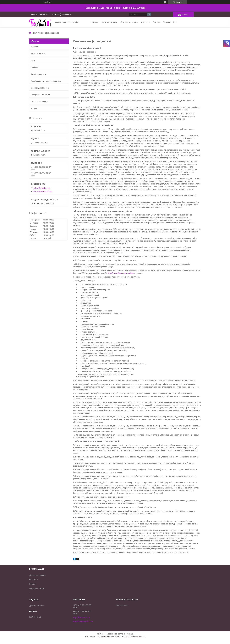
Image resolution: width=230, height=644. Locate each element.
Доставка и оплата (39, 102)
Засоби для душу (38, 74)
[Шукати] (149, 14)
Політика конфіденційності (133, 636)
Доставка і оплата (129, 22)
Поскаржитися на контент (109, 636)
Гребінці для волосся (40, 88)
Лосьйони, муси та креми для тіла (46, 81)
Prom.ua (129, 634)
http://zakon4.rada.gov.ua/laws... (121, 273)
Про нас (157, 22)
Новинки (95, 22)
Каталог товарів (110, 22)
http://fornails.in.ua (42, 188)
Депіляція (35, 67)
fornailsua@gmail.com (43, 191)
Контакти (145, 22)
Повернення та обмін (40, 95)
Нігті (33, 60)
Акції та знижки (38, 53)
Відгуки (167, 22)
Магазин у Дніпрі (37, 588)
